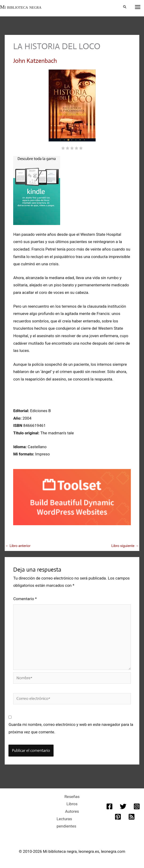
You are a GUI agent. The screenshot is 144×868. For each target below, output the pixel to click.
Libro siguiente (125, 546)
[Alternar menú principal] (138, 7)
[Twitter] (123, 806)
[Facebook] (109, 806)
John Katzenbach (35, 61)
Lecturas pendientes (66, 823)
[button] (125, 7)
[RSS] (132, 817)
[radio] (63, 149)
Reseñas (72, 797)
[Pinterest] (118, 817)
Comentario (25, 599)
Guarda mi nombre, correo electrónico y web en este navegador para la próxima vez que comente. (71, 728)
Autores (72, 811)
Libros (72, 804)
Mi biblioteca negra (21, 7)
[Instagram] (137, 806)
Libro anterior (18, 546)
